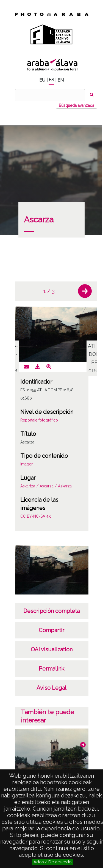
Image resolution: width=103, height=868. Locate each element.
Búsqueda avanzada (76, 105)
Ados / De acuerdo (53, 862)
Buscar (92, 95)
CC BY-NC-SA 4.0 (36, 516)
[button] (85, 291)
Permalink (51, 669)
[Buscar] (50, 95)
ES (51, 80)
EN (61, 80)
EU (42, 80)
